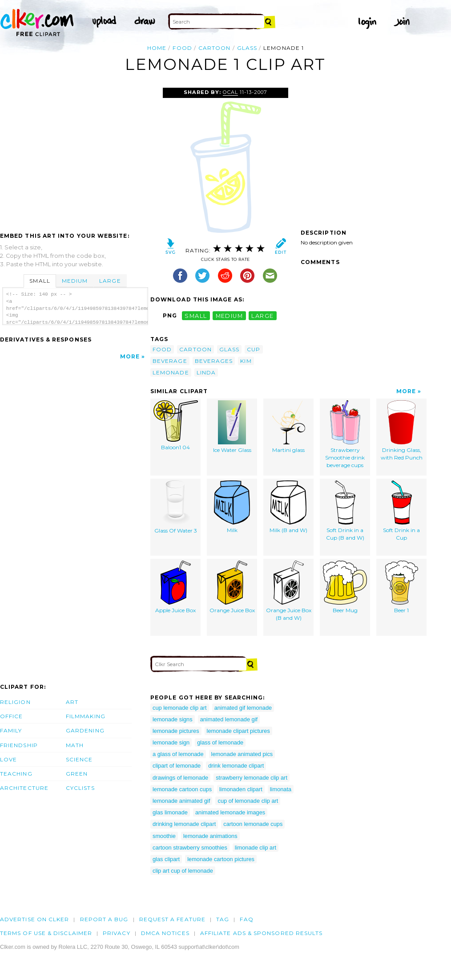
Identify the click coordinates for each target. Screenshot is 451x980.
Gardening (85, 730)
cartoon (215, 48)
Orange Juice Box (232, 587)
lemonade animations (210, 836)
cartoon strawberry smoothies (190, 848)
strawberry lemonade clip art (252, 778)
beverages (214, 361)
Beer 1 (402, 587)
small (196, 315)
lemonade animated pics (242, 754)
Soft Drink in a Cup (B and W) (345, 511)
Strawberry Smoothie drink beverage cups (345, 434)
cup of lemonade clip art (248, 801)
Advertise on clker (34, 919)
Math (75, 745)
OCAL (230, 92)
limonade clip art (256, 848)
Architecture (24, 788)
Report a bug (104, 919)
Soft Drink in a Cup (401, 511)
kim (246, 361)
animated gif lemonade (243, 708)
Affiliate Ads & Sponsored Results (262, 933)
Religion (15, 702)
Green (77, 774)
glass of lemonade (220, 742)
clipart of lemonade (177, 766)
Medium (75, 281)
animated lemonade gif (229, 719)
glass (247, 48)
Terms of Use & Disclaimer (46, 933)
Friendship (19, 745)
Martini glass (289, 427)
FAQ (246, 919)
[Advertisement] (75, 155)
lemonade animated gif (181, 801)
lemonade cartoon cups (182, 789)
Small (40, 281)
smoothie (164, 836)
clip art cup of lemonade (183, 871)
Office (11, 716)
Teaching (16, 774)
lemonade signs (173, 719)
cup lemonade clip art (180, 708)
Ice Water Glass (232, 427)
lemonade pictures (176, 731)
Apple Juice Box (175, 587)
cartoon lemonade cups (253, 824)
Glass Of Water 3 (176, 507)
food (182, 48)
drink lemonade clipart (236, 766)
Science (79, 759)
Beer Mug (345, 587)
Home (157, 48)
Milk (232, 507)
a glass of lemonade (178, 754)
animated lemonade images (230, 812)
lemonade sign (171, 742)
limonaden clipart (241, 789)
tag (223, 919)
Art (72, 702)
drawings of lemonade (180, 778)
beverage (170, 361)
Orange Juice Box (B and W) (289, 591)
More (130, 356)
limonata (281, 789)
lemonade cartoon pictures (221, 859)
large (262, 315)
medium (230, 315)
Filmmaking (86, 716)
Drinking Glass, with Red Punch (402, 431)
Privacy (117, 933)
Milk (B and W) (288, 507)
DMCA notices (165, 933)
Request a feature (172, 919)
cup (254, 349)
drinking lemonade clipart (184, 824)
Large (110, 281)
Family (11, 730)
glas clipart (166, 859)
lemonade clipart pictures (238, 731)
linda (206, 372)
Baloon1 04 (176, 425)
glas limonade (170, 812)
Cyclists (80, 788)
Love (8, 759)
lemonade (171, 372)
